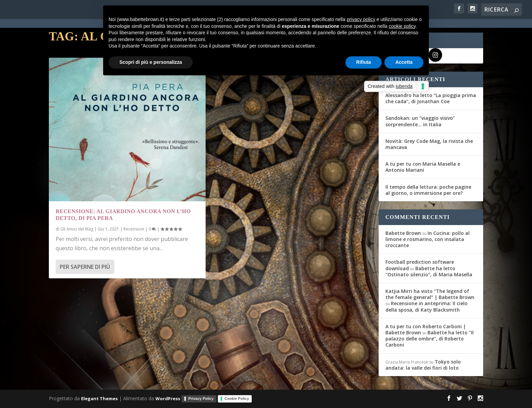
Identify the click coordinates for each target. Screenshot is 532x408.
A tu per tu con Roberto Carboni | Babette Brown (426, 329)
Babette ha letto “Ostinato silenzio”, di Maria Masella (429, 271)
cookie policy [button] (402, 26)
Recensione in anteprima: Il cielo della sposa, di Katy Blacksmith (426, 306)
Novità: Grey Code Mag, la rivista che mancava (429, 144)
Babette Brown (403, 233)
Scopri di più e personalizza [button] (151, 62)
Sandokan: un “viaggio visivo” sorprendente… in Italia (420, 121)
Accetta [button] (404, 62)
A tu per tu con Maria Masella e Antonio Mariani (423, 167)
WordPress (168, 398)
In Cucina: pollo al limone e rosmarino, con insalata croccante (427, 239)
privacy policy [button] (361, 19)
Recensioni (134, 229)
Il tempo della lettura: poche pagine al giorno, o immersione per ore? (428, 190)
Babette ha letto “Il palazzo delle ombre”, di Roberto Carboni (430, 339)
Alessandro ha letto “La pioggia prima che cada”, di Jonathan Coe (431, 98)
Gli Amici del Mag (77, 229)
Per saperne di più (85, 267)
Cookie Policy (237, 398)
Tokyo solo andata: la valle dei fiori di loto (423, 365)
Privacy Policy (201, 398)
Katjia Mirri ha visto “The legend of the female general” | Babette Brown (430, 294)
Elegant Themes (99, 398)
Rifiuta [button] (364, 62)
